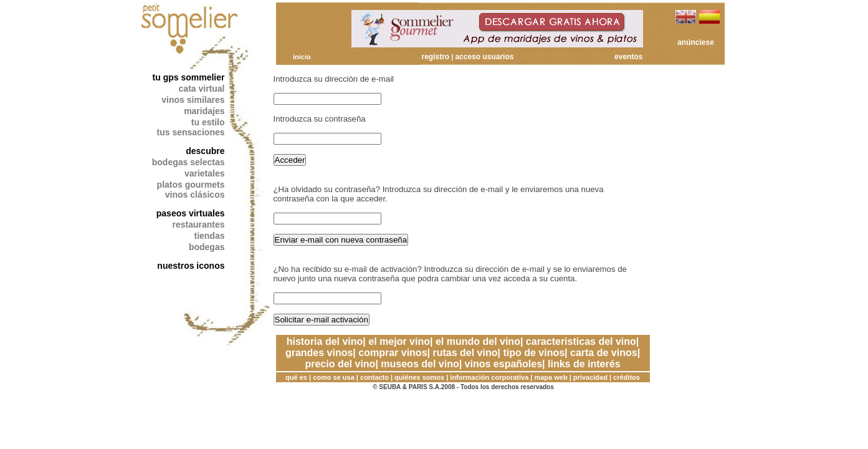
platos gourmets (191, 185)
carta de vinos (604, 353)
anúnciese (696, 42)
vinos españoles (504, 364)
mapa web (551, 377)
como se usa (334, 377)
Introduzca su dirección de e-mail (334, 79)
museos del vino (420, 364)
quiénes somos (419, 377)
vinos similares (193, 100)
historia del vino (325, 341)
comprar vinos (393, 353)
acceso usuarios (484, 57)
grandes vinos (319, 353)
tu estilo (208, 122)
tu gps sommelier (189, 77)
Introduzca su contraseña (320, 119)
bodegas (207, 247)
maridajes (204, 111)
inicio (302, 57)
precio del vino (340, 364)
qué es (296, 377)
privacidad (590, 377)
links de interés (584, 364)
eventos (628, 57)
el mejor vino (399, 341)
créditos (627, 377)
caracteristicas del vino (581, 341)
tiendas (209, 236)
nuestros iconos (191, 266)
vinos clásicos (195, 195)
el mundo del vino (478, 341)
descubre (205, 151)
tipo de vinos (534, 353)
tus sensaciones (191, 132)
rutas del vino (465, 353)
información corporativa (489, 377)
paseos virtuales (191, 213)
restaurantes (198, 224)
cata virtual (202, 89)
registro (436, 57)
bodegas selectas (188, 162)
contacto (374, 377)
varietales (205, 173)
